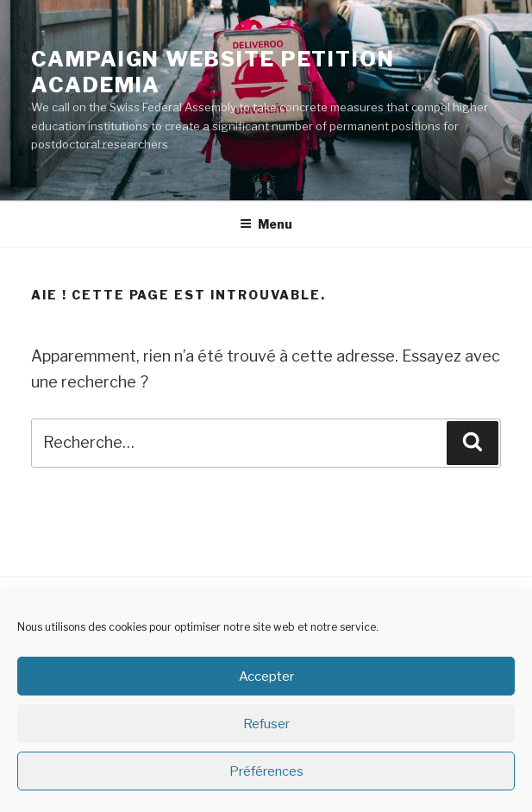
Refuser (266, 724)
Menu (266, 224)
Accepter (266, 677)
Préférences (266, 771)
